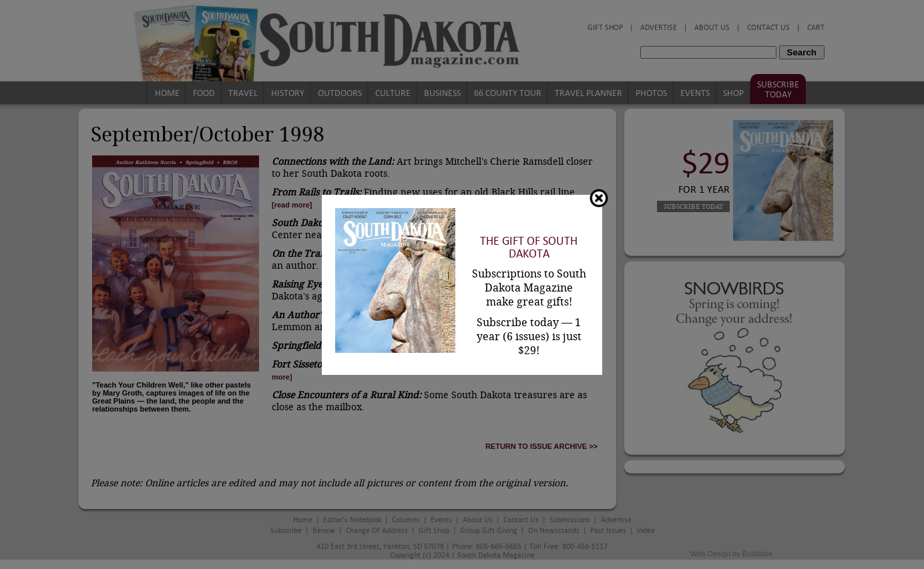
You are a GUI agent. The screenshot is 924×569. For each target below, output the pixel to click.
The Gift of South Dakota (529, 247)
